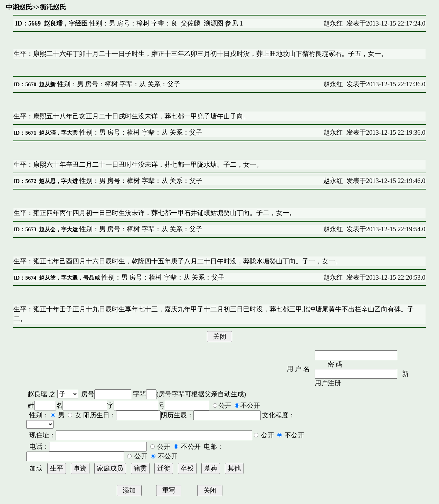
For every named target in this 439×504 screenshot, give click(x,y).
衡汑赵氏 (53, 7)
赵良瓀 (37, 394)
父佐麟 (190, 23)
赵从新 (47, 84)
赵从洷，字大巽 (58, 133)
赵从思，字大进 (58, 181)
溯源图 (214, 23)
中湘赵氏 (19, 7)
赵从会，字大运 (58, 229)
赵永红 (333, 23)
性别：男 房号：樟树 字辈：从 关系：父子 (118, 84)
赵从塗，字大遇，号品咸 (69, 278)
